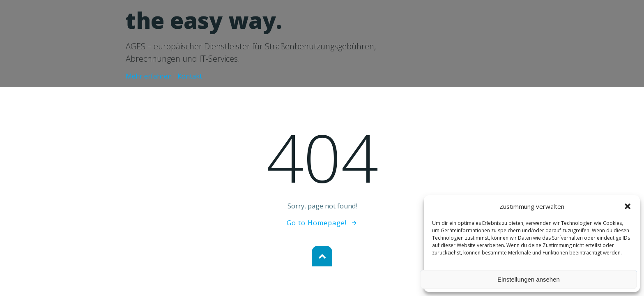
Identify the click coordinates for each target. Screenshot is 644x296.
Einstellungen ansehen (529, 279)
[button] (628, 206)
